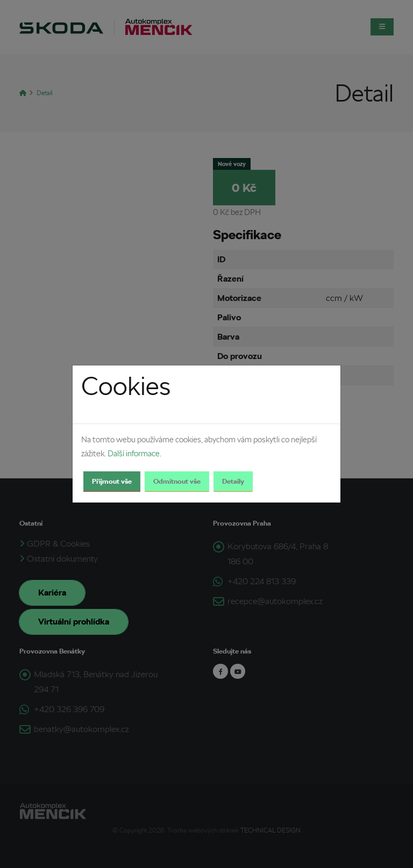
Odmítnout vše (177, 481)
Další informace (134, 454)
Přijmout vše (112, 481)
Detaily (233, 481)
